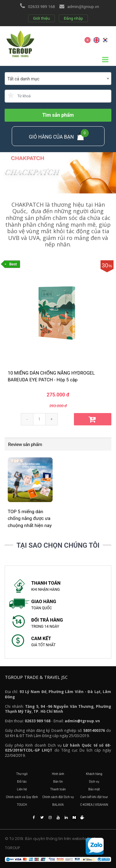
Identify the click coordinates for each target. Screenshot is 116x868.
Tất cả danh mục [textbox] (23, 79)
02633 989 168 (42, 7)
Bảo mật (94, 789)
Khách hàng (94, 774)
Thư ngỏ (22, 774)
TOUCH (22, 805)
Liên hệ (22, 789)
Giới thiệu (41, 18)
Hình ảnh (58, 774)
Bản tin (58, 782)
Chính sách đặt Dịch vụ (58, 797)
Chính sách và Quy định (22, 797)
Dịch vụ (94, 782)
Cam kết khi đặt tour (94, 797)
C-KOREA (86, 805)
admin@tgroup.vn (83, 7)
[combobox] (58, 79)
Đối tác (22, 782)
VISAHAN (101, 805)
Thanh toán (58, 789)
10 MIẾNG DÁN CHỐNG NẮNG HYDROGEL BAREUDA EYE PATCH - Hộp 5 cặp (51, 377)
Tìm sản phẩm (58, 115)
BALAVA (58, 805)
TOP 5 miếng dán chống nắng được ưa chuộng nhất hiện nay (30, 519)
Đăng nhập (73, 18)
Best (13, 264)
